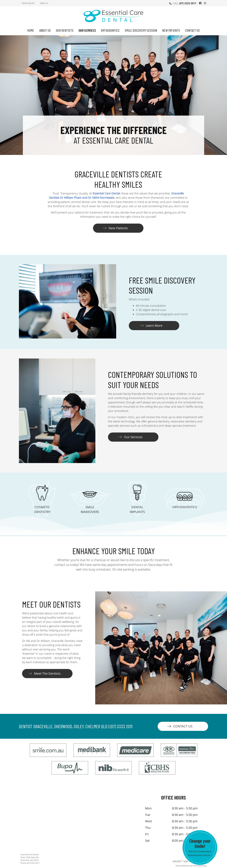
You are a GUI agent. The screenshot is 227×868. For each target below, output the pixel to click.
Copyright (177, 861)
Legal (186, 861)
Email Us (44, 3)
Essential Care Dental (106, 193)
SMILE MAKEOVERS (90, 509)
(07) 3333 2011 (188, 3)
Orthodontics (110, 30)
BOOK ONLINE (28, 3)
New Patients (171, 30)
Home (31, 30)
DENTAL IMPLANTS (137, 509)
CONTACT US (183, 726)
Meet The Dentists (47, 673)
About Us (45, 30)
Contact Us (192, 30)
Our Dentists (65, 30)
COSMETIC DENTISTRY (42, 509)
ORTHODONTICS (185, 507)
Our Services (87, 30)
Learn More (154, 326)
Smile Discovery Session (141, 30)
